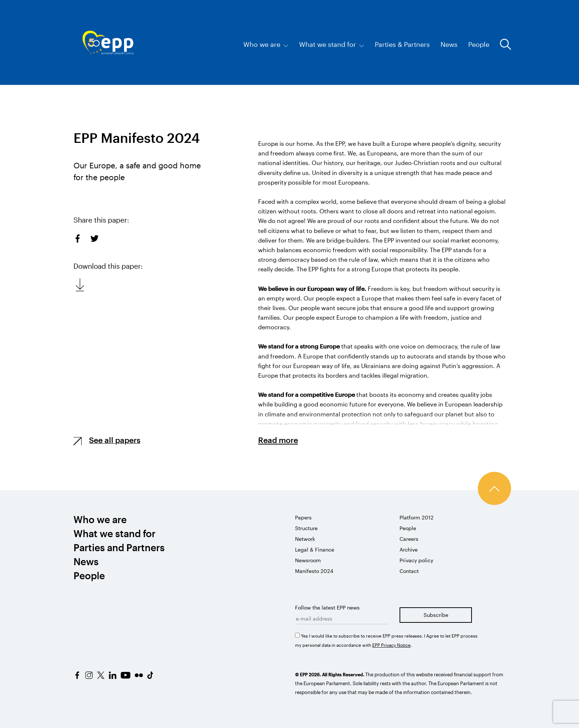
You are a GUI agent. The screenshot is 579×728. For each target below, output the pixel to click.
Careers (409, 539)
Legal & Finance (315, 550)
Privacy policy (416, 560)
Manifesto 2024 (314, 571)
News (449, 44)
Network (305, 539)
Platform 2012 (417, 517)
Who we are (266, 44)
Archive (409, 550)
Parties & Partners (402, 44)
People (479, 44)
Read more (278, 440)
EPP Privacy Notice (391, 645)
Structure (306, 528)
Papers (303, 517)
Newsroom (308, 560)
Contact (409, 571)
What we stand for (332, 44)
